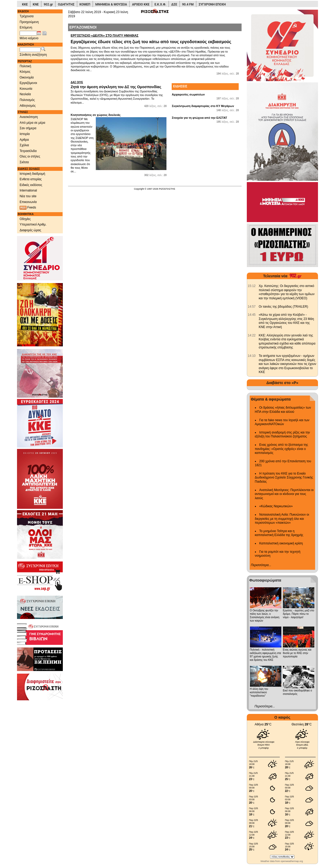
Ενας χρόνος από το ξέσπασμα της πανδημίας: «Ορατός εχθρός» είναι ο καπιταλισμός (281, 449)
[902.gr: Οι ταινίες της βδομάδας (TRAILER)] (252, 307)
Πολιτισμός (27, 100)
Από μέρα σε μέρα (32, 123)
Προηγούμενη (29, 22)
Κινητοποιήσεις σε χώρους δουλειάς (96, 115)
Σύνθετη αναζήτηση (33, 55)
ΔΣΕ (174, 4)
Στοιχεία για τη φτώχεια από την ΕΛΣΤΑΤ (199, 118)
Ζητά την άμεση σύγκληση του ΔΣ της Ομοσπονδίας (119, 85)
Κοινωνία (26, 89)
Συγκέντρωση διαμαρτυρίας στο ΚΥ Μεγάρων (203, 106)
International (28, 190)
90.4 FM (188, 4)
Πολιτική (25, 66)
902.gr (48, 4)
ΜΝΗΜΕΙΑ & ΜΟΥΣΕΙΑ (111, 4)
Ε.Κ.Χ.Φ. (160, 4)
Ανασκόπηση (29, 117)
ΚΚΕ (25, 4)
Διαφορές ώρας (30, 230)
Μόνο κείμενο (29, 38)
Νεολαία (25, 94)
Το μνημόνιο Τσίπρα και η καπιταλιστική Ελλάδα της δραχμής (279, 533)
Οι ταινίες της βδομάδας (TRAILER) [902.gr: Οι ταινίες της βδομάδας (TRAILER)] (284, 307)
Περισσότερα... (261, 565)
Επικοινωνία (28, 202)
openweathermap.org (292, 861)
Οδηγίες (25, 219)
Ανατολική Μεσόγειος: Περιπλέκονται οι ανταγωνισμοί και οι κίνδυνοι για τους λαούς (284, 494)
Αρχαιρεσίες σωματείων (188, 94)
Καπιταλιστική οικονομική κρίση (281, 543)
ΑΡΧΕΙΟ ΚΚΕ (141, 4)
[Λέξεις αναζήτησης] (30, 50)
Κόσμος (25, 72)
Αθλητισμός (28, 106)
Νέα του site (28, 196)
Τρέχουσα (27, 16)
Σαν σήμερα (28, 128)
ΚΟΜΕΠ (85, 4)
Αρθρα (24, 140)
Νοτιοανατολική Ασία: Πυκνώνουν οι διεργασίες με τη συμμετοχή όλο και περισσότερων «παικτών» (282, 519)
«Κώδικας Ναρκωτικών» (276, 506)
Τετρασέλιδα (28, 151)
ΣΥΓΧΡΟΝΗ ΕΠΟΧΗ (212, 4)
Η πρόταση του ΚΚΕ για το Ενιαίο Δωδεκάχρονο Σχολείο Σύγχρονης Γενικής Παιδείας (284, 478)
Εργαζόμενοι (28, 83)
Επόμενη (26, 27)
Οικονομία (27, 77)
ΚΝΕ (36, 4)
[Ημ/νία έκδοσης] (28, 33)
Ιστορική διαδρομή (32, 174)
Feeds (28, 208)
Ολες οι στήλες (30, 156)
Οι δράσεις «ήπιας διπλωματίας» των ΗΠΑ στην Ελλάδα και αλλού (283, 410)
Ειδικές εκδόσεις (31, 185)
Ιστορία (25, 134)
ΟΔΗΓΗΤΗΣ (66, 4)
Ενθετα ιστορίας (31, 179)
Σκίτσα (24, 162)
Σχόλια (24, 145)
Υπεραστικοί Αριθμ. (33, 224)
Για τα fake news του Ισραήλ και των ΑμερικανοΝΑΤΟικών (282, 422)
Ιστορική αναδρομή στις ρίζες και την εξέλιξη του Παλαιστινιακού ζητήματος (283, 435)
